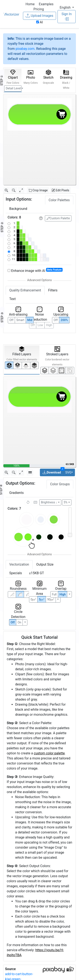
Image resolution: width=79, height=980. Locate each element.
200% (64, 320)
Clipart (13, 77)
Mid (30, 320)
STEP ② (2, 227)
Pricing (39, 9)
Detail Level (13, 88)
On (19, 622)
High (49, 325)
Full (54, 594)
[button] (67, 7)
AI (40, 22)
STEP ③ (2, 317)
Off (13, 622)
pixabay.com (25, 49)
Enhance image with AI (35, 270)
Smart (20, 320)
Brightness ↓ (49, 502)
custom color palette (49, 753)
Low (40, 325)
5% (66, 502)
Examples (46, 4)
